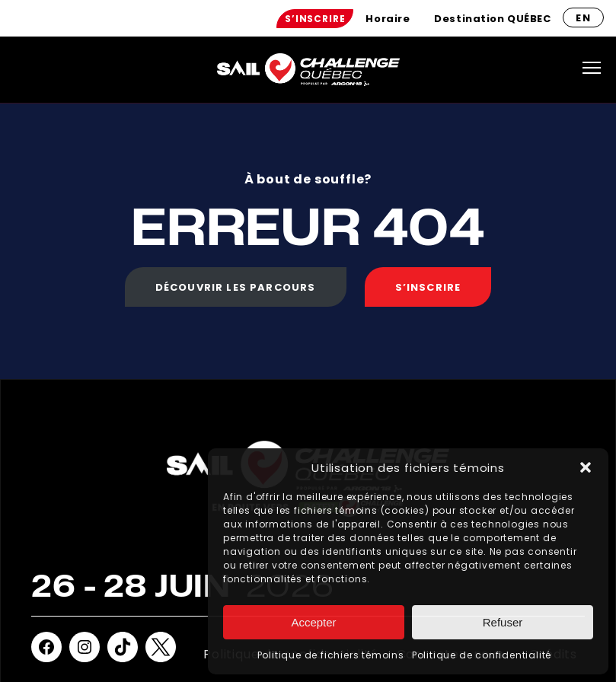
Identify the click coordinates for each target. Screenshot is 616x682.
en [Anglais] (583, 18)
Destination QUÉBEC (492, 19)
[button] (586, 467)
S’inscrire (315, 19)
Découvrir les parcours (236, 287)
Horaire (388, 19)
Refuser (503, 622)
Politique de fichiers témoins (331, 655)
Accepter (313, 622)
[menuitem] (315, 19)
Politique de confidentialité (482, 655)
